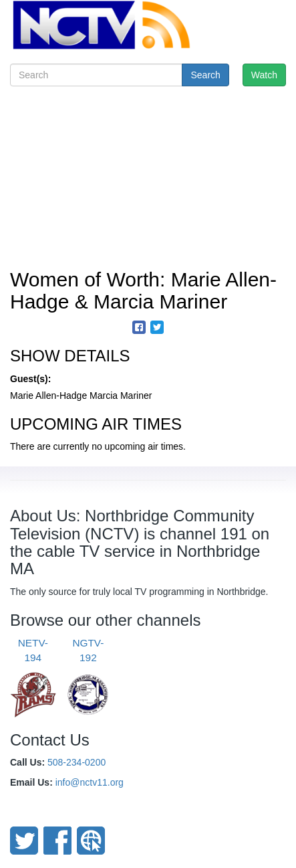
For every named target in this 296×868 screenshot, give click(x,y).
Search (205, 75)
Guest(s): (30, 379)
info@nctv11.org (90, 782)
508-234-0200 (77, 762)
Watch (264, 75)
